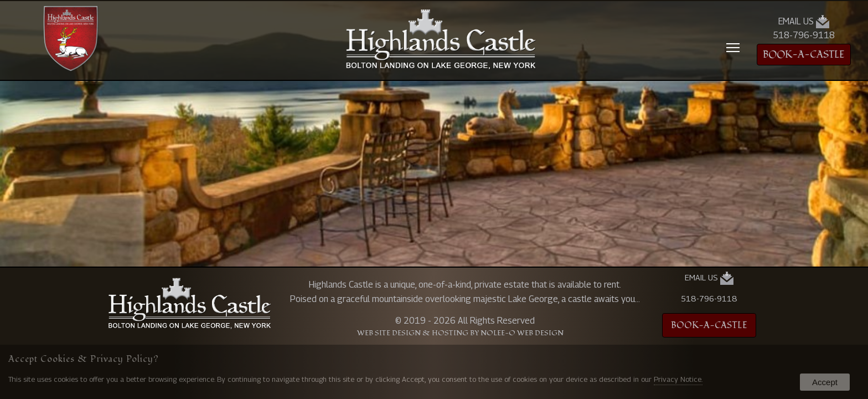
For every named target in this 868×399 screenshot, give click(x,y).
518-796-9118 (804, 35)
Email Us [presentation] (804, 22)
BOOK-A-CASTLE (804, 55)
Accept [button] (825, 382)
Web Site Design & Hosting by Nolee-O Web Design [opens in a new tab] (460, 334)
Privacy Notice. (678, 379)
